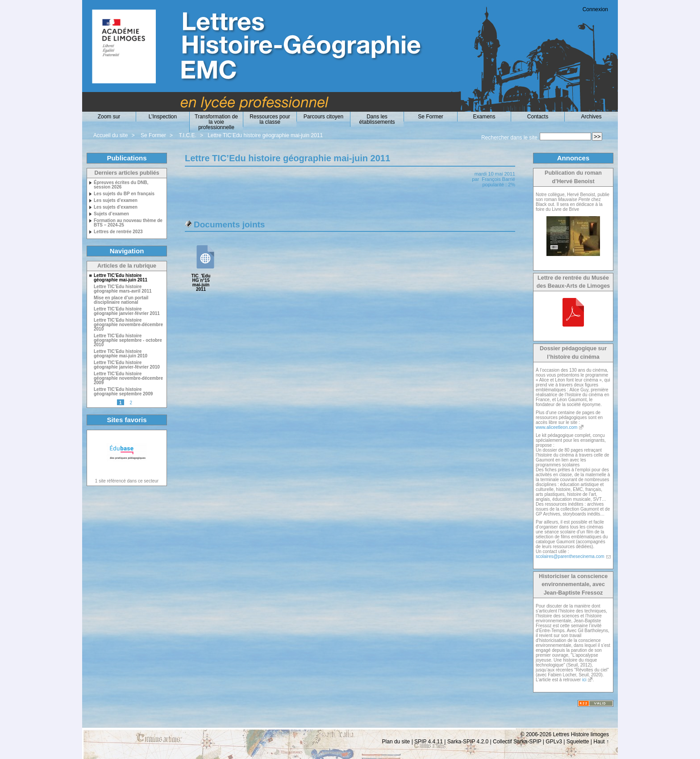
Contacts (538, 117)
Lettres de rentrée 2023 (118, 232)
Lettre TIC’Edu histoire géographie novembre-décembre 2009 (128, 378)
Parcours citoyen (323, 117)
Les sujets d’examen (116, 201)
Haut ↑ (601, 742)
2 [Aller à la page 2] (131, 403)
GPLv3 (554, 742)
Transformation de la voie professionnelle (216, 122)
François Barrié (498, 179)
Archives (591, 117)
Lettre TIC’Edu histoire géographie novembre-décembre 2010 (128, 325)
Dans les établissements (377, 119)
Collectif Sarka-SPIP (517, 742)
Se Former (431, 117)
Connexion (595, 9)
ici (584, 680)
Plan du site (396, 742)
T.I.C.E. (187, 135)
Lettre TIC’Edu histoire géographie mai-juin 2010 (121, 354)
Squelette (578, 742)
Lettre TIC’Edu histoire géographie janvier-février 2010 (127, 365)
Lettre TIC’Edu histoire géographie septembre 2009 (123, 392)
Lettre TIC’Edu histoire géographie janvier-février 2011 (127, 311)
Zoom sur (109, 117)
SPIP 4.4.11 (429, 742)
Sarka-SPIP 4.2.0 (468, 742)
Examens (484, 117)
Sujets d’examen (111, 214)
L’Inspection (163, 117)
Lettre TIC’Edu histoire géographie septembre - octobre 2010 (128, 340)
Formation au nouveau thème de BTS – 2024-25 (128, 223)
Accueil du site (110, 135)
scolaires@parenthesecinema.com (570, 556)
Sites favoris (127, 420)
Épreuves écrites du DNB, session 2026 (121, 185)
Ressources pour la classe (270, 119)
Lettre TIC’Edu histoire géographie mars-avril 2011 (123, 289)
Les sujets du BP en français (124, 194)
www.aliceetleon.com (556, 427)
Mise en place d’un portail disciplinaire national (121, 300)
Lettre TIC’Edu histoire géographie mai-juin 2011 (265, 135)
